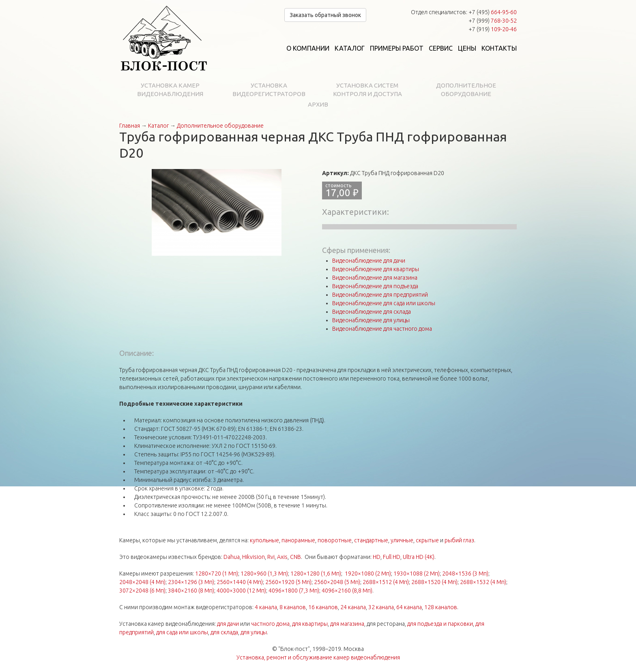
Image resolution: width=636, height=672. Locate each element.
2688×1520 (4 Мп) (434, 582)
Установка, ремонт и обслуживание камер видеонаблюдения (318, 657)
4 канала (266, 607)
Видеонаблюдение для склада (372, 312)
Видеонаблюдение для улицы (371, 320)
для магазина (347, 624)
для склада (224, 632)
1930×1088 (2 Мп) (417, 574)
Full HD (392, 557)
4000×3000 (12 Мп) (241, 591)
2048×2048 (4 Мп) (142, 582)
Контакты (499, 48)
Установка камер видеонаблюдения (170, 90)
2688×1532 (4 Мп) (483, 582)
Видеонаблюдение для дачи (369, 261)
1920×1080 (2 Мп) (368, 574)
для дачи (228, 624)
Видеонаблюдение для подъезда (375, 286)
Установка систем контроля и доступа (367, 90)
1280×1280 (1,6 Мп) (316, 574)
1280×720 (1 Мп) (217, 574)
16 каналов (323, 607)
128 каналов (441, 607)
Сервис (441, 48)
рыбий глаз (459, 540)
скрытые (427, 540)
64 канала (409, 607)
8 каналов (293, 607)
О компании (308, 48)
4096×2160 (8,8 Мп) (347, 591)
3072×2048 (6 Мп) (142, 591)
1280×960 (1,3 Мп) (264, 574)
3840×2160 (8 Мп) (191, 591)
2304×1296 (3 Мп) (191, 582)
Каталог (350, 48)
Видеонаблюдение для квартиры (376, 269)
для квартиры (310, 624)
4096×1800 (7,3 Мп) (294, 591)
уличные (402, 540)
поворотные (335, 540)
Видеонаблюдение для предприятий (380, 295)
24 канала (353, 607)
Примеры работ (397, 48)
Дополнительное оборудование (466, 90)
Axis (282, 557)
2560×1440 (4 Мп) (240, 582)
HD (377, 557)
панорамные (298, 540)
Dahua (232, 557)
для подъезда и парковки (440, 624)
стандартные (371, 540)
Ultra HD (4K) (419, 557)
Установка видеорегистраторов (269, 90)
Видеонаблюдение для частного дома (382, 329)
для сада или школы (182, 632)
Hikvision (254, 557)
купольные (264, 540)
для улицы (254, 632)
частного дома (270, 624)
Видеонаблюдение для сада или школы (384, 303)
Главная (130, 126)
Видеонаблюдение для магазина (375, 278)
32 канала (381, 607)
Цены (467, 48)
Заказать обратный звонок (325, 15)
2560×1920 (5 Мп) (288, 582)
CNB (295, 557)
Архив (318, 104)
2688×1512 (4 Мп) (386, 582)
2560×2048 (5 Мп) (337, 582)
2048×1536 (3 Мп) (465, 574)
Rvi (271, 557)
